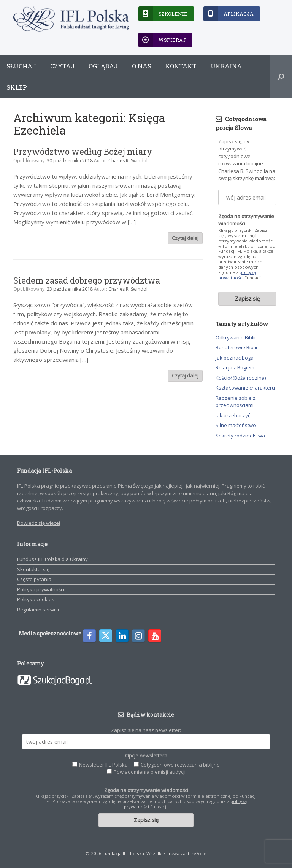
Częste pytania (34, 579)
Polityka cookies (36, 599)
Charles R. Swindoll (129, 161)
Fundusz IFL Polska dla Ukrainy (52, 559)
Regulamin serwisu (39, 610)
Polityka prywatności (41, 589)
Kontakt (181, 66)
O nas (142, 66)
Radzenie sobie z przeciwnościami (236, 402)
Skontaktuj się (33, 569)
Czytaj (62, 66)
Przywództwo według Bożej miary (83, 151)
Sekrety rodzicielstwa (240, 436)
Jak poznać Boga (235, 358)
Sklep (17, 87)
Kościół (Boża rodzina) (241, 378)
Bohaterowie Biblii (236, 347)
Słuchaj (21, 66)
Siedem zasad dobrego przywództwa (87, 280)
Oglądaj (103, 66)
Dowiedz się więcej (39, 523)
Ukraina (226, 66)
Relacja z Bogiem (235, 367)
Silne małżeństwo (236, 425)
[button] (281, 77)
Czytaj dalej (185, 238)
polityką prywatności (237, 275)
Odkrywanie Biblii (236, 337)
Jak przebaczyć (233, 415)
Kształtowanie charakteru (245, 388)
